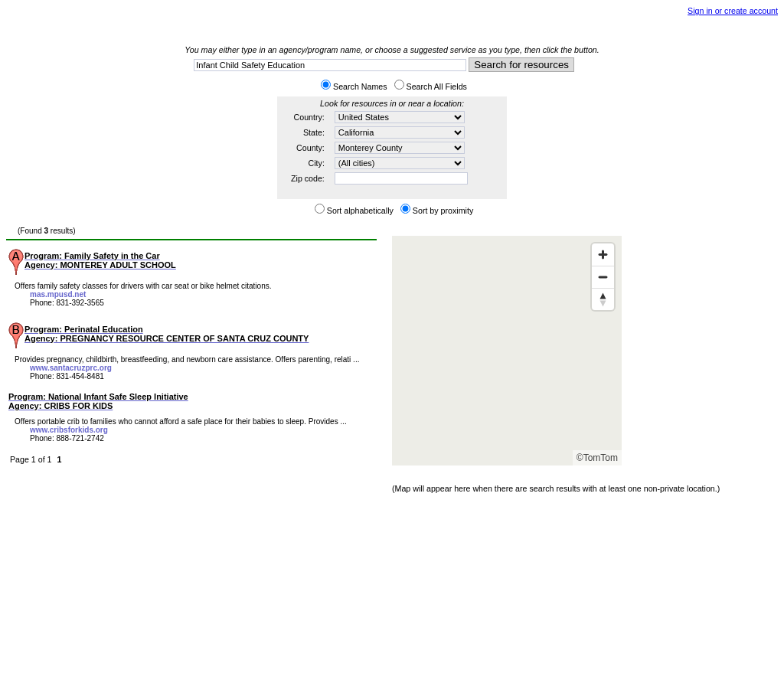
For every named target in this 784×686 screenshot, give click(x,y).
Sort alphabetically (360, 211)
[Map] (507, 351)
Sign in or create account (733, 11)
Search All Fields (437, 87)
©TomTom (597, 458)
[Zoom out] (603, 277)
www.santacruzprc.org (71, 368)
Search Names (360, 87)
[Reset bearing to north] (603, 299)
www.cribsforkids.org (69, 430)
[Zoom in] (603, 255)
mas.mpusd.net (58, 294)
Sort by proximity (443, 211)
